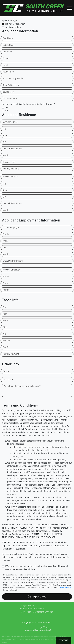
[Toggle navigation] (69, 8)
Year (5, 307)
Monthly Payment (11, 169)
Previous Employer (11, 270)
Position (6, 234)
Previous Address (10, 177)
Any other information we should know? (22, 386)
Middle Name (9, 45)
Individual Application (15, 24)
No (6, 111)
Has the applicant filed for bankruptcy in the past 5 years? (29, 104)
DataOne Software (44, 636)
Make (5, 314)
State (5, 136)
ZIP (4, 142)
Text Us (64, 640)
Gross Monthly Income (13, 261)
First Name (8, 39)
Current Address (10, 122)
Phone (6, 59)
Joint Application (13, 27)
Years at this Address (12, 149)
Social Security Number (13, 79)
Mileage (6, 341)
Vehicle (6, 372)
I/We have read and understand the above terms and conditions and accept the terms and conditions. (36, 568)
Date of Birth (8, 72)
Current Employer (11, 228)
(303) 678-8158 (27, 606)
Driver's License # (11, 85)
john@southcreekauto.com (32, 609)
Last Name (7, 52)
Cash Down (8, 380)
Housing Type (9, 162)
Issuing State (8, 92)
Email (5, 65)
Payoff (5, 347)
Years (5, 248)
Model (5, 321)
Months (6, 156)
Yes (7, 108)
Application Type (10, 21)
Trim (5, 327)
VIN (4, 334)
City (4, 129)
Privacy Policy (65, 588)
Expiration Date (10, 99)
